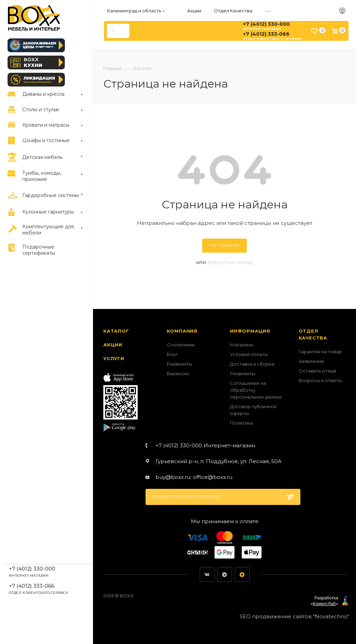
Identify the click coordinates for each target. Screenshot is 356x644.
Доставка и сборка (252, 364)
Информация (250, 331)
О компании (181, 345)
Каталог (116, 331)
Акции (113, 345)
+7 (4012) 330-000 (266, 24)
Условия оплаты (249, 354)
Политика (241, 423)
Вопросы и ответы (320, 380)
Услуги (114, 358)
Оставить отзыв (317, 371)
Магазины (242, 345)
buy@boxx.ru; (173, 477)
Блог (172, 354)
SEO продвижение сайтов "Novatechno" (294, 616)
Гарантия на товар (320, 352)
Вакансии (178, 373)
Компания (182, 331)
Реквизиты (179, 364)
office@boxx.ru (213, 477)
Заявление (311, 361)
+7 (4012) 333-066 (266, 34)
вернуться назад (230, 262)
